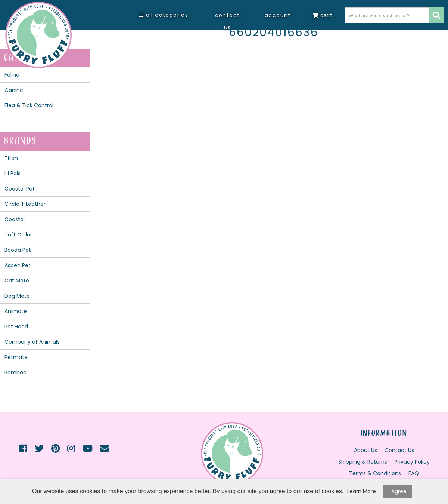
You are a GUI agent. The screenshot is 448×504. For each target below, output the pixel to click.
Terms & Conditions (375, 473)
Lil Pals (13, 173)
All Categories (164, 15)
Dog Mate (17, 296)
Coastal (15, 219)
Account (278, 15)
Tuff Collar (18, 235)
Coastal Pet (20, 189)
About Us (365, 450)
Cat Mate (17, 281)
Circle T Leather (25, 204)
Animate (16, 311)
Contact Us (228, 21)
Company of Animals (32, 342)
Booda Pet (18, 250)
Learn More (362, 491)
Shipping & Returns (363, 462)
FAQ (414, 473)
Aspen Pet (18, 265)
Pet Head (16, 327)
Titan (11, 158)
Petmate (16, 357)
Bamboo (15, 372)
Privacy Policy (412, 462)
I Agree (398, 491)
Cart (322, 15)
